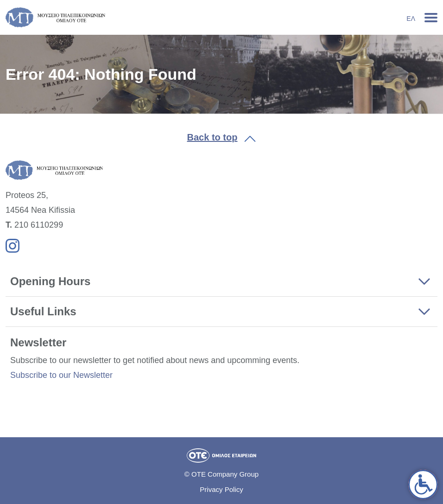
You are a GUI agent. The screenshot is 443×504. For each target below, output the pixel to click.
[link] (423, 485)
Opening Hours (50, 281)
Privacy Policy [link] (221, 489)
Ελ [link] (411, 19)
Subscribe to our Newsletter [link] (61, 375)
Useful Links (43, 311)
